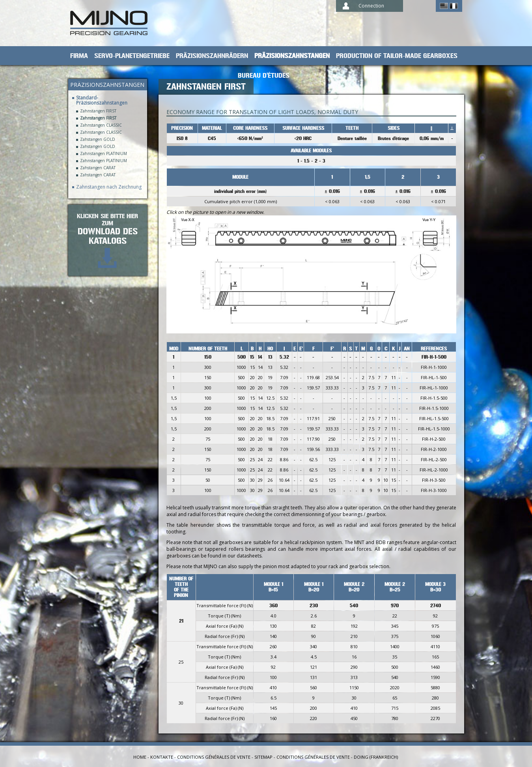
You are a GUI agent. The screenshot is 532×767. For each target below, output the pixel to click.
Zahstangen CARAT (98, 168)
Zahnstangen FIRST (98, 111)
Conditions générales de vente (214, 757)
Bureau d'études (264, 76)
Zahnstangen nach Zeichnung (109, 187)
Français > (454, 6)
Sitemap (263, 757)
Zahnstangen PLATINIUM (104, 154)
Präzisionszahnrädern (212, 56)
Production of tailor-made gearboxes (397, 56)
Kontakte (162, 757)
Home (140, 757)
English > (444, 6)
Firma (79, 56)
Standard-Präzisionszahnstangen (102, 100)
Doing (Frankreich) (376, 757)
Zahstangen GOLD (98, 139)
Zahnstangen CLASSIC (101, 125)
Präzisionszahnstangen (292, 56)
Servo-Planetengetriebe (132, 56)
